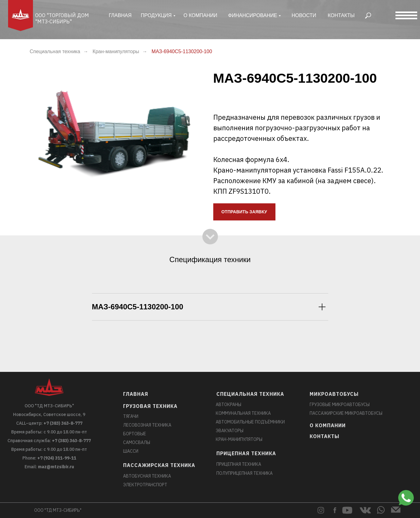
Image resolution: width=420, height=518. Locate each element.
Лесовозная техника (147, 425)
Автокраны (228, 405)
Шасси (131, 451)
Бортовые (135, 434)
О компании (328, 425)
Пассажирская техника (159, 465)
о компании (200, 15)
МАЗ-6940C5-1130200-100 (182, 51)
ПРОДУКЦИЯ (156, 15)
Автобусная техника (147, 476)
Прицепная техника (246, 453)
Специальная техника (55, 51)
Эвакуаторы (230, 431)
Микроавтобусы (334, 394)
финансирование (253, 15)
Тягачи (131, 416)
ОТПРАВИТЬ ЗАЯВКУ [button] (244, 212)
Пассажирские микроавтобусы (346, 413)
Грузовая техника (150, 406)
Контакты (341, 15)
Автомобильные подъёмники (250, 422)
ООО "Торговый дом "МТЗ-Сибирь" (62, 18)
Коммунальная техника (243, 413)
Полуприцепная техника (245, 473)
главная (120, 15)
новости (304, 15)
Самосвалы (137, 442)
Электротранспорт (145, 485)
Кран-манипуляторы (116, 51)
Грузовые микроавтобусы (340, 405)
